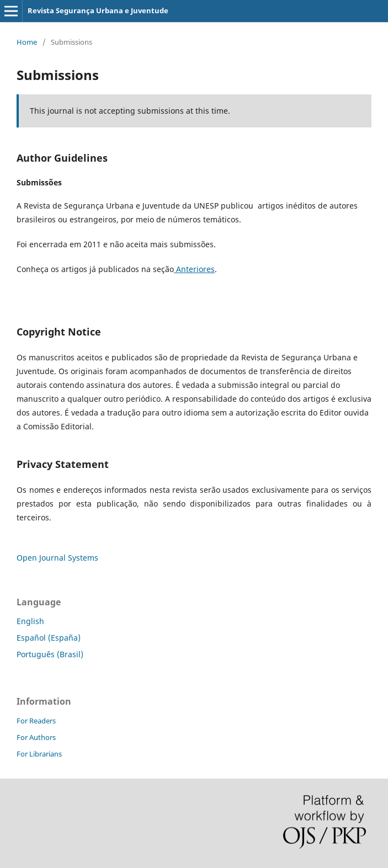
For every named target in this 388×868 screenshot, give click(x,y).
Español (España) (49, 638)
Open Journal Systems (57, 558)
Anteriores (194, 269)
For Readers (36, 721)
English (30, 621)
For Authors (36, 737)
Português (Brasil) (50, 654)
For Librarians (39, 754)
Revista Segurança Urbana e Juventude (98, 10)
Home (27, 42)
